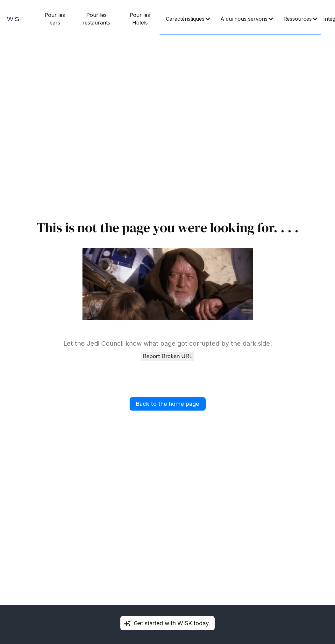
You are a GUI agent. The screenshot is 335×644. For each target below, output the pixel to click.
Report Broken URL (167, 356)
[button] (187, 19)
